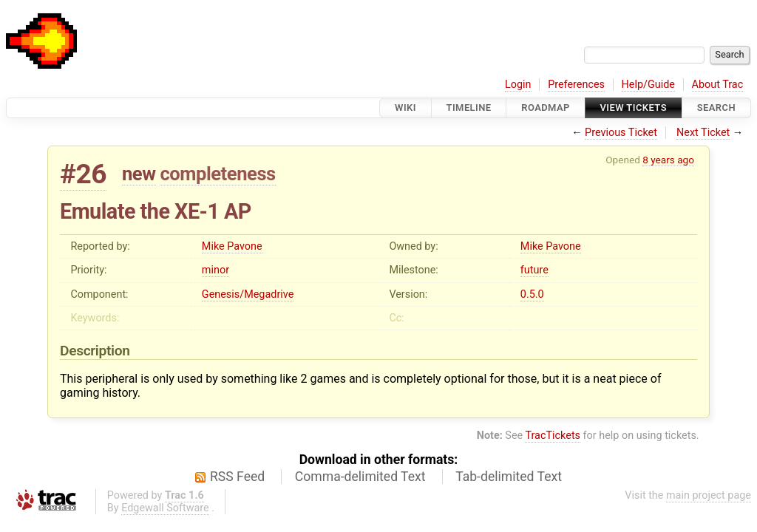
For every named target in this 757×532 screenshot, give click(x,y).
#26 (83, 174)
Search (716, 108)
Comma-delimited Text (360, 477)
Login (518, 85)
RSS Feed (237, 477)
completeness (217, 174)
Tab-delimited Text (509, 477)
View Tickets (634, 108)
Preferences (576, 85)
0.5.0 (532, 294)
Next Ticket (703, 133)
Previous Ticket (621, 133)
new (139, 174)
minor (215, 270)
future (534, 270)
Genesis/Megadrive (248, 294)
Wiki (405, 108)
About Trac (718, 85)
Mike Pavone (232, 246)
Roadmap (546, 108)
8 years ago (668, 160)
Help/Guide (648, 85)
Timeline (469, 108)
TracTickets (553, 436)
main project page (709, 495)
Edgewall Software (165, 508)
